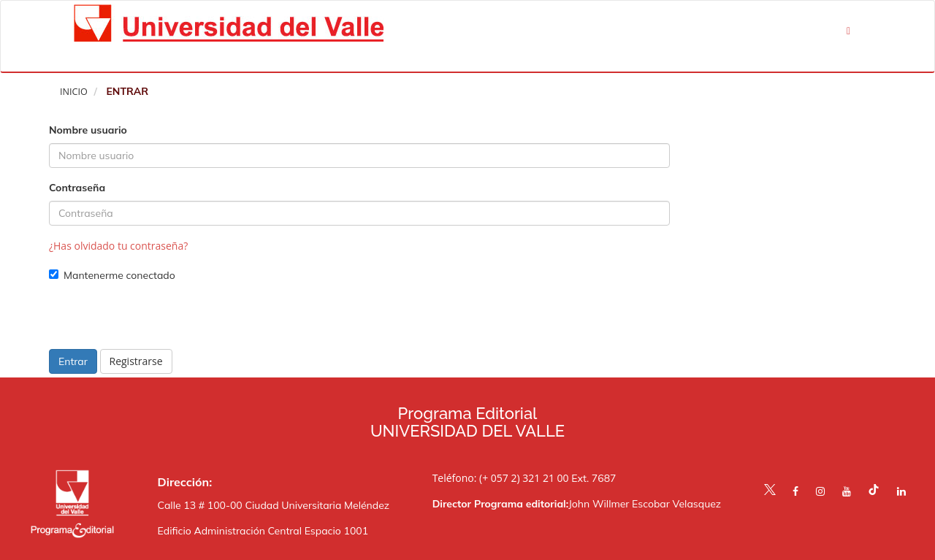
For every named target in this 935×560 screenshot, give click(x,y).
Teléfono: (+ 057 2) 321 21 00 (501, 478)
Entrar (73, 361)
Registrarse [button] (136, 361)
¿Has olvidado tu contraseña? (118, 246)
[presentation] (160, 321)
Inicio (74, 92)
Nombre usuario (88, 130)
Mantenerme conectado (112, 275)
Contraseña (77, 188)
